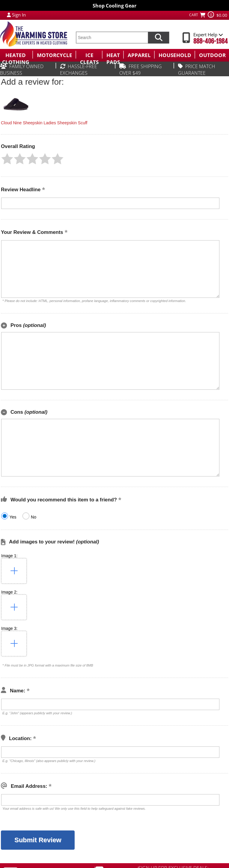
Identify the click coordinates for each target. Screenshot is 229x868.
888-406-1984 (211, 41)
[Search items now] (159, 38)
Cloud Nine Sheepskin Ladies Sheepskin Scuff (44, 123)
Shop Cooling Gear (115, 6)
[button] (7, 159)
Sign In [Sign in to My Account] (19, 15)
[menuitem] (16, 55)
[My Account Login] (9, 15)
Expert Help (208, 35)
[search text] (112, 38)
